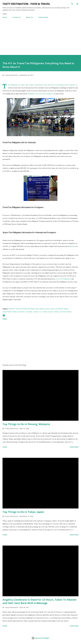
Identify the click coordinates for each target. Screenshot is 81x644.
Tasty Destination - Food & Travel (26, 4)
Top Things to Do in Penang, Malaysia (26, 424)
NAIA (72, 246)
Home (5, 17)
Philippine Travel (62, 309)
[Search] (72, 4)
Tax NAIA (29, 312)
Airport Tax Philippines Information (23, 309)
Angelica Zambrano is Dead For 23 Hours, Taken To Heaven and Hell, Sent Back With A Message (39, 601)
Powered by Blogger (40, 638)
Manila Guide (44, 309)
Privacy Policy (43, 17)
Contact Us (16, 17)
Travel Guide (48, 312)
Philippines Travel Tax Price (14, 312)
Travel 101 (37, 312)
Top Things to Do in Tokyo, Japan (23, 512)
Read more (74, 447)
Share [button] (5, 319)
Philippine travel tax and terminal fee (41, 94)
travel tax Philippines (63, 279)
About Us (29, 17)
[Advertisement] (40, 36)
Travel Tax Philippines (62, 312)
